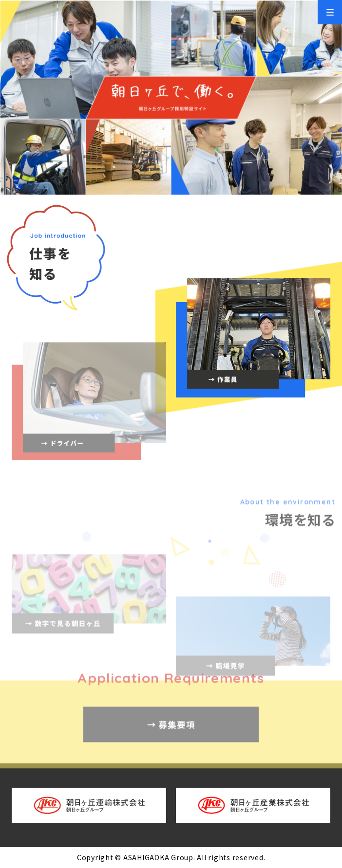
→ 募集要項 (171, 740)
